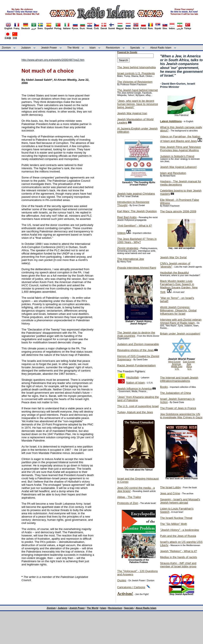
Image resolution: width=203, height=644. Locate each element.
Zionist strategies (128, 248)
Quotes (122, 580)
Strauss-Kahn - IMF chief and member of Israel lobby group (178, 565)
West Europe (174, 362)
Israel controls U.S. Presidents (136, 73)
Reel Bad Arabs (127, 217)
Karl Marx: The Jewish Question (137, 211)
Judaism (26, 48)
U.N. (177, 369)
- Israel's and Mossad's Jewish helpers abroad (180, 501)
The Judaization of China (175, 393)
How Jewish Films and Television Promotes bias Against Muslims (180, 149)
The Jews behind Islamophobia (136, 67)
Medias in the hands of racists (178, 557)
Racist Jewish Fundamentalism (136, 365)
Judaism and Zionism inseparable (138, 344)
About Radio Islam (161, 48)
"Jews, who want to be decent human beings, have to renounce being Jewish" (138, 104)
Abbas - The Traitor (129, 497)
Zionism (6, 48)
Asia (189, 364)
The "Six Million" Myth (174, 524)
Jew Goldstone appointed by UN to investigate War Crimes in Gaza (181, 416)
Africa (189, 366)
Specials (135, 48)
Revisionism (113, 48)
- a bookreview (179, 530)
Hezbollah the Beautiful (174, 273)
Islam (93, 48)
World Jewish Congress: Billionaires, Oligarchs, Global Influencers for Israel (178, 310)
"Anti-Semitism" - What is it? (135, 226)
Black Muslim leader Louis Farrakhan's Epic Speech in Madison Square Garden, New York (179, 286)
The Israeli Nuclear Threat (176, 518)
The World (73, 48)
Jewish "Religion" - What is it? (178, 551)
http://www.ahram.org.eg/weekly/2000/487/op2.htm (53, 60)
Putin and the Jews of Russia (178, 536)
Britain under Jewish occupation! (180, 334)
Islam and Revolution (173, 173)
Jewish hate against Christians (136, 194)
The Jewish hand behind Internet (138, 90)
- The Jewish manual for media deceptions (181, 183)
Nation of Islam (136, 383)
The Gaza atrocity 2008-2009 (178, 211)
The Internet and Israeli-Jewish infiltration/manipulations (179, 379)
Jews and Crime (170, 493)
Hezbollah (133, 377)
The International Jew (131, 259)
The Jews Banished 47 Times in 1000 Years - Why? (137, 241)
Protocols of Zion (128, 503)
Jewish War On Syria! (173, 257)
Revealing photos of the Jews (135, 350)
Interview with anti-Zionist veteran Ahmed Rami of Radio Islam (181, 321)
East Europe (189, 362)
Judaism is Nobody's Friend (177, 156)
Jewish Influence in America (134, 389)
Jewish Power (49, 48)
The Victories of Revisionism (135, 82)
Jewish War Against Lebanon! (178, 167)
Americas (177, 364)
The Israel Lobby (170, 487)
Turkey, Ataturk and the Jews (135, 412)
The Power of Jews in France (178, 408)
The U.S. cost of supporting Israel (138, 406)
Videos (121, 233)
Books (164, 387)
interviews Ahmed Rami (137, 268)
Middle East (177, 366)
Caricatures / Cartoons (131, 587)
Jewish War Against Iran (132, 113)
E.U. (190, 369)
